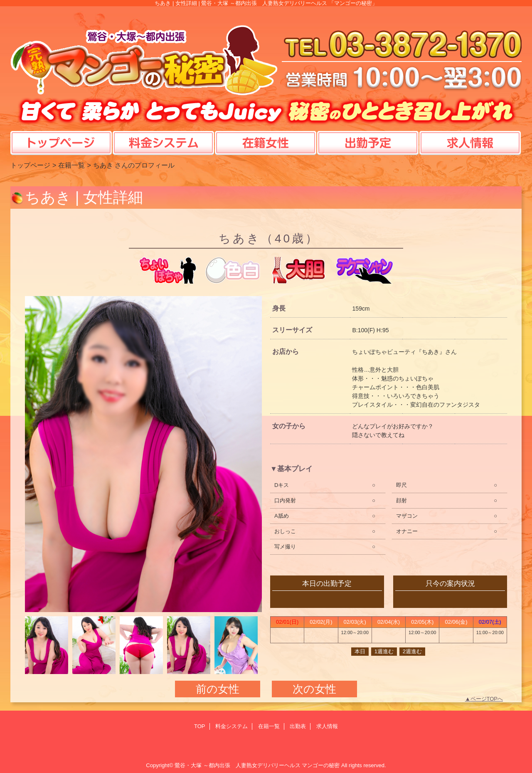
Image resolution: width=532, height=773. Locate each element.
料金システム (232, 726)
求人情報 (327, 726)
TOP (61, 135)
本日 (360, 651)
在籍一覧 (71, 165)
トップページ (30, 165)
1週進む (384, 651)
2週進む (412, 651)
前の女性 (218, 689)
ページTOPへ (487, 699)
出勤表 (298, 726)
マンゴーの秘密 (321, 765)
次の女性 (314, 689)
